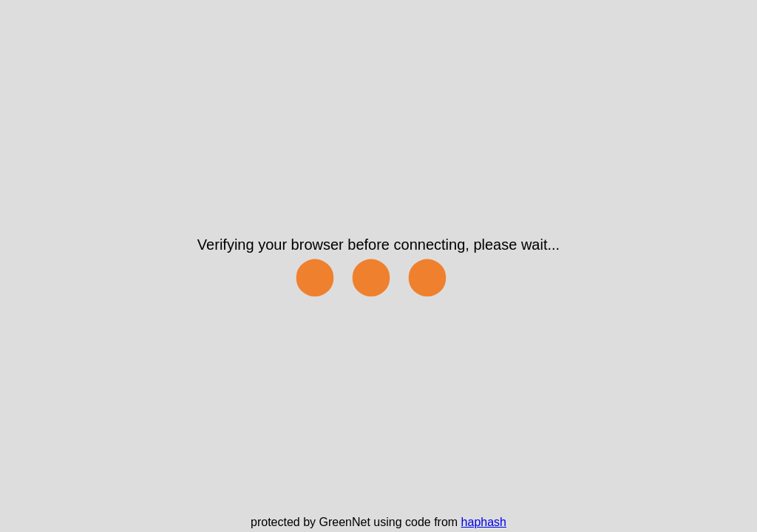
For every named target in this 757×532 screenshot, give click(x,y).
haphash (484, 522)
